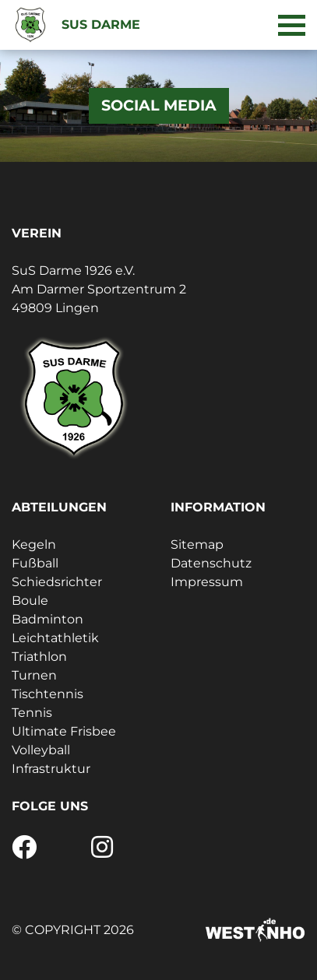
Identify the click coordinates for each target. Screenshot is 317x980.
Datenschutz (211, 563)
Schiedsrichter (57, 582)
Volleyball (41, 750)
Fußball (35, 563)
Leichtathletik (55, 638)
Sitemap (197, 544)
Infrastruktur (51, 769)
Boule (30, 601)
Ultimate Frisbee (64, 731)
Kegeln (34, 544)
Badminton (48, 619)
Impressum (207, 582)
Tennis (32, 713)
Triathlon (39, 657)
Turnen (34, 675)
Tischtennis (48, 694)
